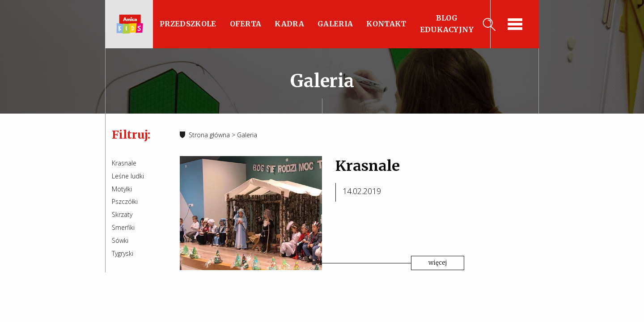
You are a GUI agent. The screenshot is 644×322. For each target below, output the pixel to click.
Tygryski (123, 253)
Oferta (246, 24)
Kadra (289, 24)
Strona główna (209, 135)
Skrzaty (122, 214)
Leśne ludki (128, 176)
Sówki (120, 240)
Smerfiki (123, 227)
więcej (438, 263)
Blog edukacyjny (447, 24)
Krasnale (124, 163)
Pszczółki (125, 201)
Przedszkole (188, 24)
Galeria (335, 24)
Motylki (122, 189)
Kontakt (386, 24)
